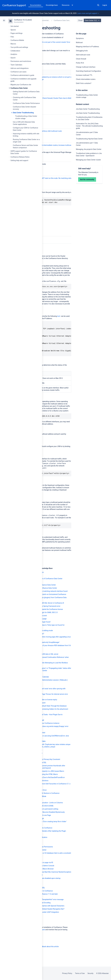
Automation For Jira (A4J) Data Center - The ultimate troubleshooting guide (89, 126)
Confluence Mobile (17, 40)
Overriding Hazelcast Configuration (89, 71)
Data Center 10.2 (93, 20)
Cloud (80, 20)
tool (59, 316)
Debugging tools (82, 51)
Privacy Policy (67, 973)
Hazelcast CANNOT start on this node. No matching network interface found (58, 178)
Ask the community (87, 179)
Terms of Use (80, 973)
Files (12, 37)
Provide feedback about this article (46, 947)
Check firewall (81, 59)
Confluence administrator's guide (22, 75)
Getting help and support (19, 160)
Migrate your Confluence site (21, 85)
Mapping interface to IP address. (88, 47)
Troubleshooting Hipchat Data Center (89, 139)
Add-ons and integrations (20, 68)
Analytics (14, 54)
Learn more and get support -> (88, 13)
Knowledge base (52, 5)
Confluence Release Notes (20, 157)
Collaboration (15, 51)
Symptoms (80, 38)
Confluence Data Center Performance (26, 103)
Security (90, 973)
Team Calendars (16, 65)
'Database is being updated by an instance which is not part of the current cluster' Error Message (54, 78)
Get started (15, 26)
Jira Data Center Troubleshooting (88, 109)
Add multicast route (83, 55)
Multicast (79, 42)
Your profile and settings (19, 47)
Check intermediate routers (86, 79)
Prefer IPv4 (80, 63)
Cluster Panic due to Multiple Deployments (68, 98)
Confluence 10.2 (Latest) (23, 20)
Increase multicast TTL (84, 75)
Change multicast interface (86, 67)
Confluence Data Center (19, 88)
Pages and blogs (16, 33)
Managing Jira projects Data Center (89, 149)
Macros (13, 44)
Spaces (13, 30)
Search (98, 5)
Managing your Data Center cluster (88, 160)
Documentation (36, 5)
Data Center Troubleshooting (23, 113)
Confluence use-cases (18, 72)
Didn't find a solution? (84, 83)
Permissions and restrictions (21, 61)
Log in (105, 5)
